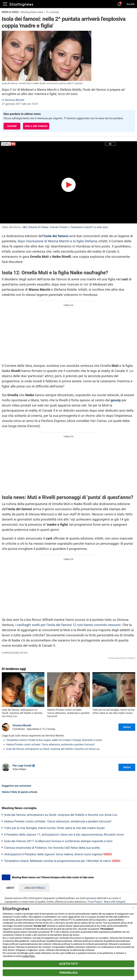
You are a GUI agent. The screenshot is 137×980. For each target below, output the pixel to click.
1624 (70, 917)
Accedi (130, 4)
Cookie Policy (28, 956)
